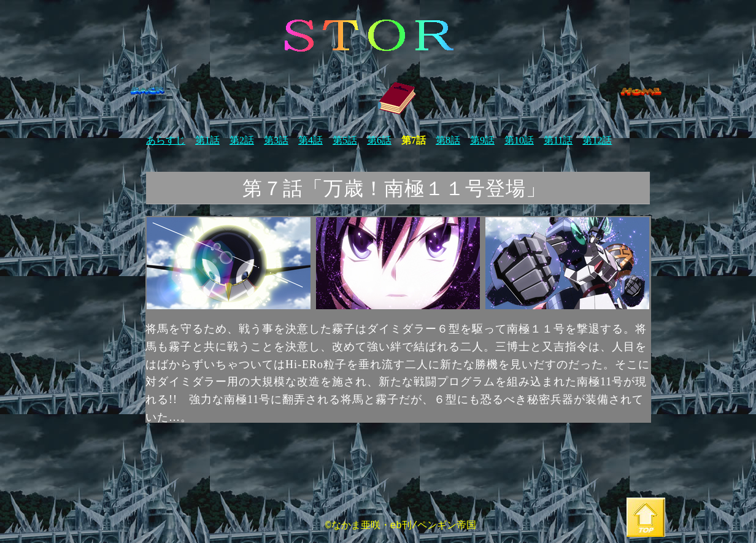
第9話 (482, 140)
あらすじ (166, 140)
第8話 (448, 140)
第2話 (242, 140)
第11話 (558, 140)
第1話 (207, 140)
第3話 (276, 140)
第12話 (597, 140)
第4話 (310, 140)
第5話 (345, 140)
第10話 (519, 140)
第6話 (379, 140)
